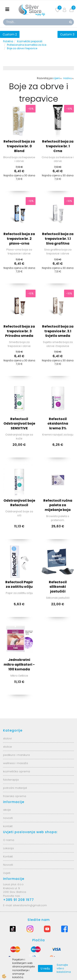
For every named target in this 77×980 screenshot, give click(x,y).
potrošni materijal (15, 788)
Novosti (8, 865)
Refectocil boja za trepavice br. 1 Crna (58, 146)
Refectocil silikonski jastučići (58, 587)
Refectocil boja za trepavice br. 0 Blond (19, 146)
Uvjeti (7, 873)
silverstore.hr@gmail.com (30, 905)
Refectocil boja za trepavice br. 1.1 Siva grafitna (58, 239)
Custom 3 (67, 34)
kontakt (8, 826)
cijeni (58, 78)
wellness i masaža (16, 763)
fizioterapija (11, 780)
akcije (7, 810)
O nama (9, 840)
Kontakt (8, 856)
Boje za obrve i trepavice (22, 48)
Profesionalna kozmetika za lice (27, 45)
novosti (8, 818)
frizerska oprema (15, 796)
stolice (7, 747)
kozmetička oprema (17, 771)
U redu (45, 968)
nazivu (69, 78)
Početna (8, 41)
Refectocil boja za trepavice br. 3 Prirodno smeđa (19, 331)
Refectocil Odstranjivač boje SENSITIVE (19, 424)
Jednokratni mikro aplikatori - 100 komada (19, 664)
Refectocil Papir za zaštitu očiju (19, 584)
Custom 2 (10, 34)
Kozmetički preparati (30, 41)
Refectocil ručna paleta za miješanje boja (58, 505)
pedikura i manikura (16, 755)
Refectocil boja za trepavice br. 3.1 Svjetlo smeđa (58, 331)
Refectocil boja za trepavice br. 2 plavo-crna (19, 239)
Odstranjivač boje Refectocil (19, 503)
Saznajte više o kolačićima (64, 968)
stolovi (7, 738)
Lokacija (8, 848)
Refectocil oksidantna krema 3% (58, 424)
